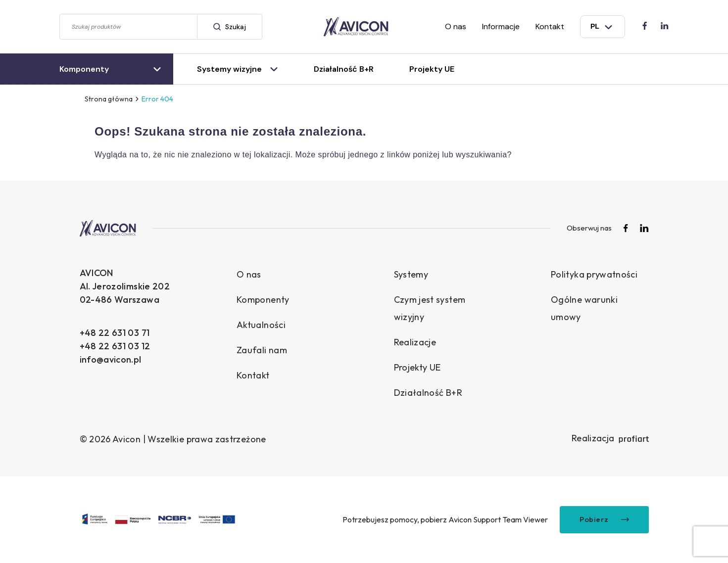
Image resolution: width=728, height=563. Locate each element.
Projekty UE (417, 367)
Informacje (501, 26)
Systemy (411, 274)
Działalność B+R (428, 393)
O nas (456, 26)
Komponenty (263, 300)
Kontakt (550, 26)
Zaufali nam (262, 350)
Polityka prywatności (594, 274)
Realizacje (415, 342)
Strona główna (109, 99)
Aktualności (261, 325)
